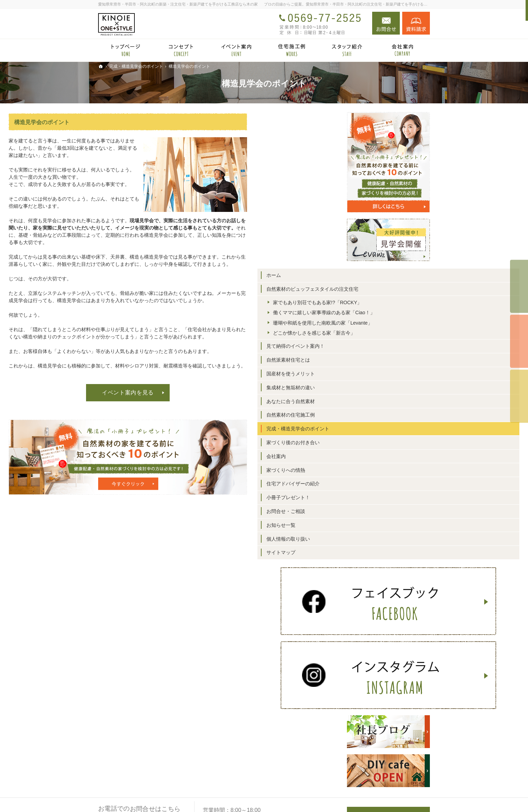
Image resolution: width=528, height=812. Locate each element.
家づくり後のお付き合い (383, 473)
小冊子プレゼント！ (378, 528)
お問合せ (386, 23)
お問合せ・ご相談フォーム (388, 765)
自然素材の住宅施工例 (380, 445)
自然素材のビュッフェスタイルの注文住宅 (390, 292)
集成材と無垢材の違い (380, 418)
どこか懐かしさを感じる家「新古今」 (392, 360)
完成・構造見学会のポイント (387, 459)
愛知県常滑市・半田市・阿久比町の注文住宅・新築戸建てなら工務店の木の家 (320, 792)
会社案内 (366, 486)
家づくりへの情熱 (375, 500)
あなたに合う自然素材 (380, 431)
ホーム (363, 275)
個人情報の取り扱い (378, 569)
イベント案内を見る (217, 393)
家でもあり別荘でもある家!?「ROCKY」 (394, 311)
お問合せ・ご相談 (375, 542)
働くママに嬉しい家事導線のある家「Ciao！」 (394, 328)
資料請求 (416, 23)
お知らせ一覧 (370, 555)
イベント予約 (519, 286)
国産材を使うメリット (380, 404)
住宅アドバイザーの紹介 (383, 514)
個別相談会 (519, 341)
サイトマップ (370, 583)
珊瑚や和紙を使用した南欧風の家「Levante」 (394, 344)
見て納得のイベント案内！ (385, 376)
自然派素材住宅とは (378, 390)
